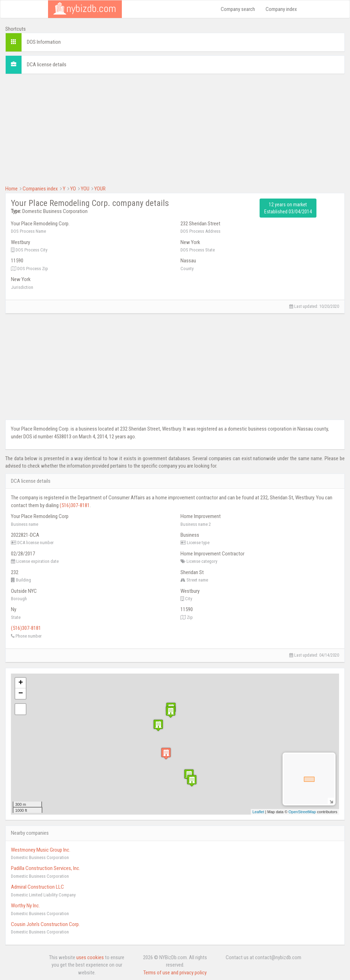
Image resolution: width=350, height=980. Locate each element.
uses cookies (90, 957)
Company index (281, 9)
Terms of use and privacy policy (175, 973)
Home (11, 189)
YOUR (100, 189)
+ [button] (21, 683)
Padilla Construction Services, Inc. (46, 868)
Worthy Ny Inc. (25, 906)
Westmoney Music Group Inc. (41, 850)
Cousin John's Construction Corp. (45, 924)
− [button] (21, 694)
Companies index (40, 189)
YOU (85, 189)
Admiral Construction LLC (37, 887)
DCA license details (47, 65)
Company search (238, 9)
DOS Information (44, 42)
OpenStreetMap (302, 812)
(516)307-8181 (75, 505)
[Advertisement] (175, 129)
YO (73, 189)
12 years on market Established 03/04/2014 (288, 208)
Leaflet (258, 812)
